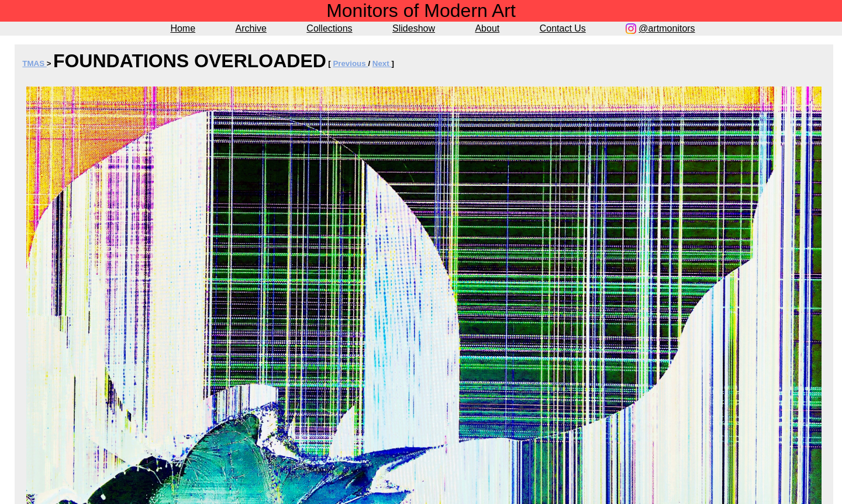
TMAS (34, 63)
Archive (251, 28)
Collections (329, 28)
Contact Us (563, 28)
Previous (350, 63)
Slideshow (414, 28)
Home (183, 28)
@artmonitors (667, 28)
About (487, 28)
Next (382, 63)
